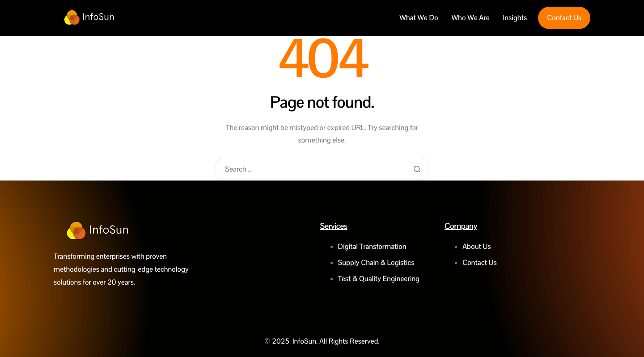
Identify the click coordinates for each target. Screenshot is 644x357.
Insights (515, 18)
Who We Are (471, 18)
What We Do (419, 18)
